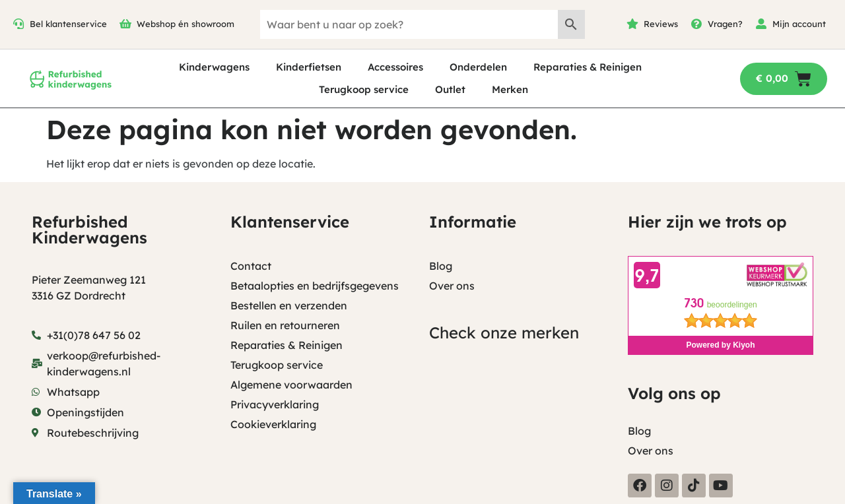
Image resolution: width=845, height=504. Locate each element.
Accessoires (395, 67)
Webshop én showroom (186, 24)
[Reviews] (632, 24)
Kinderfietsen (309, 67)
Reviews (661, 24)
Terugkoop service (364, 89)
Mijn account (799, 24)
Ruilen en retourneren (285, 325)
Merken (510, 89)
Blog (441, 266)
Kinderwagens (214, 67)
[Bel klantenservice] (18, 24)
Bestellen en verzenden (289, 305)
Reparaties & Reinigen (588, 67)
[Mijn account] (761, 24)
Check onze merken (504, 332)
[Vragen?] (696, 24)
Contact (251, 266)
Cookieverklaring (273, 424)
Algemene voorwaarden (291, 385)
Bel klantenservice (68, 24)
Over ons (452, 286)
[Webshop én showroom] (125, 24)
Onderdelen (478, 67)
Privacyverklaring (275, 404)
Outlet (450, 89)
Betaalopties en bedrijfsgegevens (315, 286)
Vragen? (725, 24)
